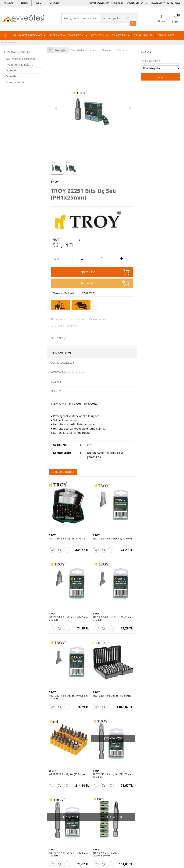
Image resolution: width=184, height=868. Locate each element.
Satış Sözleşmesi (72, 793)
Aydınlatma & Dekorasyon (16, 787)
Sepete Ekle (104, 271)
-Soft (72, 863)
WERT (53, 641)
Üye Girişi (55, 3)
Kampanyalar (9, 42)
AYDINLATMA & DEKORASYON (67, 35)
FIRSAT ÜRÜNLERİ (143, 35)
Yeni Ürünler (131, 793)
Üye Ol (39, 3)
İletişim (24, 3)
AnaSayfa (8, 3)
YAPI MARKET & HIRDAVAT (27, 35)
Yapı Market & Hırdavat (20, 58)
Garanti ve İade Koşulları (76, 799)
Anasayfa (129, 782)
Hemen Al (105, 283)
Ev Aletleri (12, 76)
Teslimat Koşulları (73, 782)
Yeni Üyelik (8, 822)
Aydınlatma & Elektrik (19, 64)
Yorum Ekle (79, 319)
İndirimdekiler (132, 804)
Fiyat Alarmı (100, 319)
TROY (55, 181)
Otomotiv (11, 70)
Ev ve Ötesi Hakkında (74, 822)
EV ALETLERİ (119, 35)
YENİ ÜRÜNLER (166, 35)
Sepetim (129, 799)
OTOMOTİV (98, 35)
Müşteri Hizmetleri (134, 787)
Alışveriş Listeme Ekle (66, 325)
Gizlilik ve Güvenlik (73, 804)
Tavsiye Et (60, 319)
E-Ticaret (80, 863)
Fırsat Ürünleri (15, 82)
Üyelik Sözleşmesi (73, 787)
